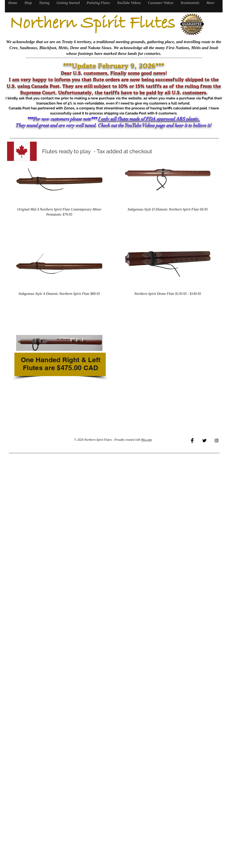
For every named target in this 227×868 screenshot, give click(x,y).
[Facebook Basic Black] (192, 441)
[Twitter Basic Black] (204, 441)
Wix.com (146, 440)
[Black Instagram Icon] (217, 441)
